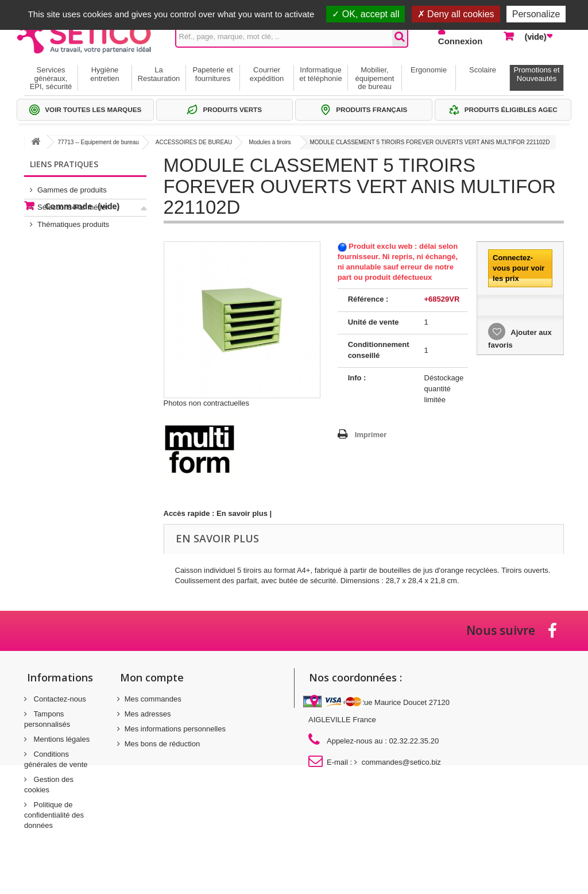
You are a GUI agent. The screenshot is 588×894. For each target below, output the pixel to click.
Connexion (461, 41)
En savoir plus (242, 513)
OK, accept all (365, 14)
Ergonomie (429, 70)
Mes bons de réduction (163, 744)
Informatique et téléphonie (320, 74)
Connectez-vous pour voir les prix (519, 268)
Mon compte (152, 677)
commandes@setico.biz (401, 762)
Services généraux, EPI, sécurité (51, 78)
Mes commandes (153, 699)
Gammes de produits (72, 185)
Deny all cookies (456, 14)
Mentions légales (61, 739)
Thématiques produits (73, 220)
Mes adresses (148, 714)
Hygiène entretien (105, 74)
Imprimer (371, 435)
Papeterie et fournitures (212, 74)
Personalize (536, 14)
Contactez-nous (59, 699)
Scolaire (483, 70)
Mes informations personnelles (175, 729)
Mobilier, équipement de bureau (375, 78)
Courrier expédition (267, 74)
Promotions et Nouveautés (536, 74)
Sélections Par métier (73, 203)
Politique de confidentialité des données (54, 815)
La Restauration (159, 74)
